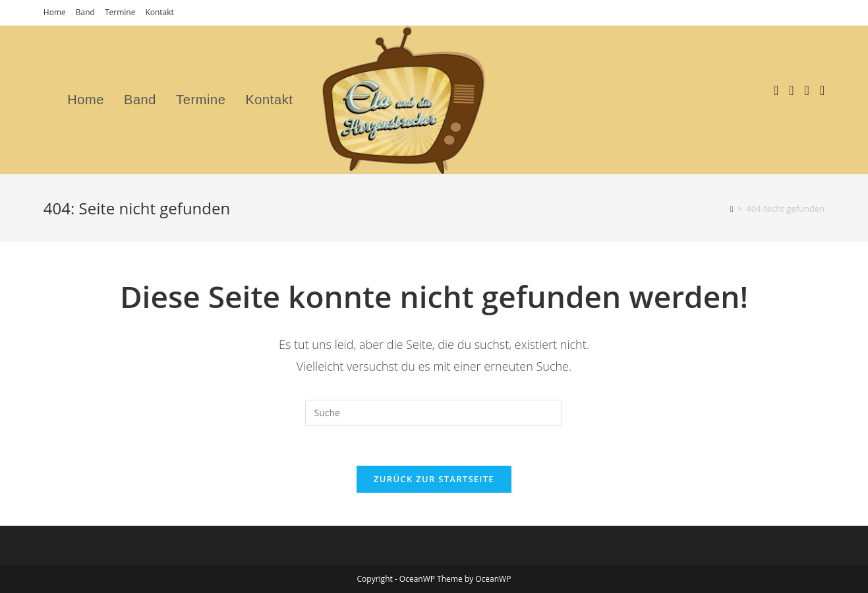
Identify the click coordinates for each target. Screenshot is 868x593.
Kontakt (159, 12)
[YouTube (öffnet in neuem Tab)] (807, 90)
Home (55, 12)
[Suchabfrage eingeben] (434, 413)
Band (85, 12)
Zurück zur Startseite (434, 479)
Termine (120, 12)
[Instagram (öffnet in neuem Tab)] (791, 90)
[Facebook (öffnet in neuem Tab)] (776, 90)
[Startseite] (732, 208)
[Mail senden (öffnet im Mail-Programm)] (822, 90)
